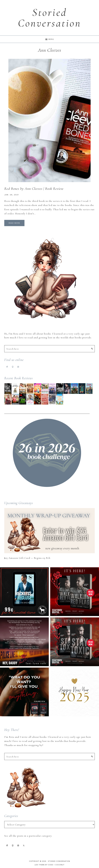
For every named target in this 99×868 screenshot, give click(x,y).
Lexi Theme (40, 865)
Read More (14, 223)
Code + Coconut (56, 865)
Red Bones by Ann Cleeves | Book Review (34, 189)
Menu (51, 39)
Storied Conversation (49, 18)
